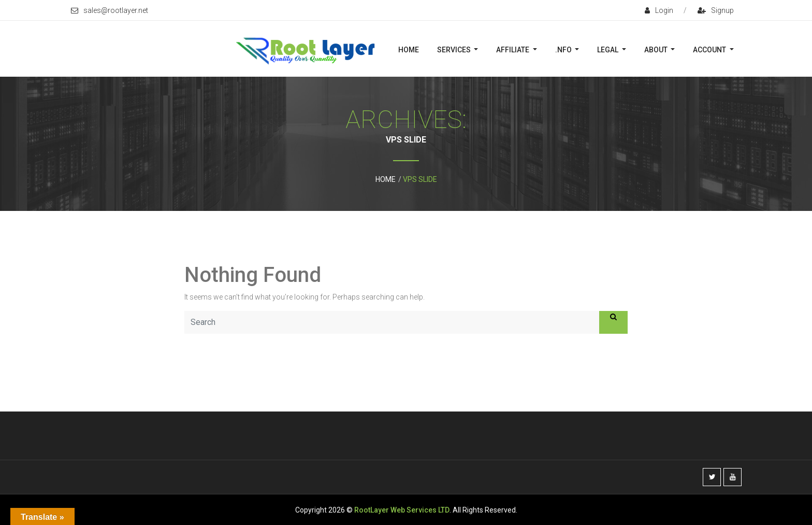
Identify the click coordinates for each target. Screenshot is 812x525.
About (657, 50)
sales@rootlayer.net (110, 10)
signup (716, 10)
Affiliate (513, 50)
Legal (608, 50)
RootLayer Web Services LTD (402, 510)
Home (409, 50)
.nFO (564, 50)
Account (710, 50)
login (659, 10)
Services (455, 50)
